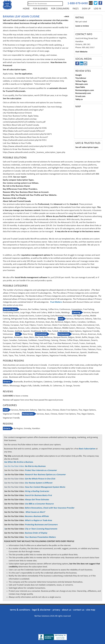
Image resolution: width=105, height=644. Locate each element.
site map (91, 610)
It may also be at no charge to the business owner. (77, 231)
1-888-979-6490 (78, 3)
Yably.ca (79, 99)
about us (67, 610)
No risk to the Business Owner (17, 186)
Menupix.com (82, 84)
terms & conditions (20, 610)
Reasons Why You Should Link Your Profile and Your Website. (30, 195)
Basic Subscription (87, 449)
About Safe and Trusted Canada (17, 201)
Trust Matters (56, 302)
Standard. (74, 204)
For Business (40, 9)
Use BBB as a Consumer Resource (39, 504)
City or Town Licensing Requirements (41, 529)
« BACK (66, 16)
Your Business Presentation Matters (40, 537)
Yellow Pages (81, 81)
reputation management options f (36, 255)
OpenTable (80, 87)
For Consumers (60, 9)
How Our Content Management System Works (45, 487)
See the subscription (12, 98)
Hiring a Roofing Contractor (37, 491)
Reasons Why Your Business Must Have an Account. (26, 192)
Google (79, 75)
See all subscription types (87, 147)
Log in (97, 9)
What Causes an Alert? (35, 512)
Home (26, 9)
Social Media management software (31, 277)
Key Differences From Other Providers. (20, 189)
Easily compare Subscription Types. (19, 180)
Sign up (86, 9)
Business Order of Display (36, 533)
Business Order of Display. (15, 198)
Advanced (58, 204)
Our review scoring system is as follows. (21, 183)
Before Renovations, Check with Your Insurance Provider (50, 508)
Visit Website (81, 52)
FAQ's (76, 9)
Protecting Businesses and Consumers (41, 525)
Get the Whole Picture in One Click (40, 479)
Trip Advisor (81, 78)
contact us (79, 610)
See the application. (24, 74)
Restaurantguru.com (85, 90)
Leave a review (82, 26)
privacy (56, 610)
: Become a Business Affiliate (36, 516)
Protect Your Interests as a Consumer (41, 470)
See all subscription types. (15, 70)
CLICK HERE (8, 396)
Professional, (44, 204)
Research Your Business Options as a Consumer (45, 474)
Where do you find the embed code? (62, 216)
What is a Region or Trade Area (38, 520)
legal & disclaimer (41, 610)
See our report (20, 177)
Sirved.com (80, 96)
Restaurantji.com (83, 93)
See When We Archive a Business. (19, 462)
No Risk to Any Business (35, 466)
